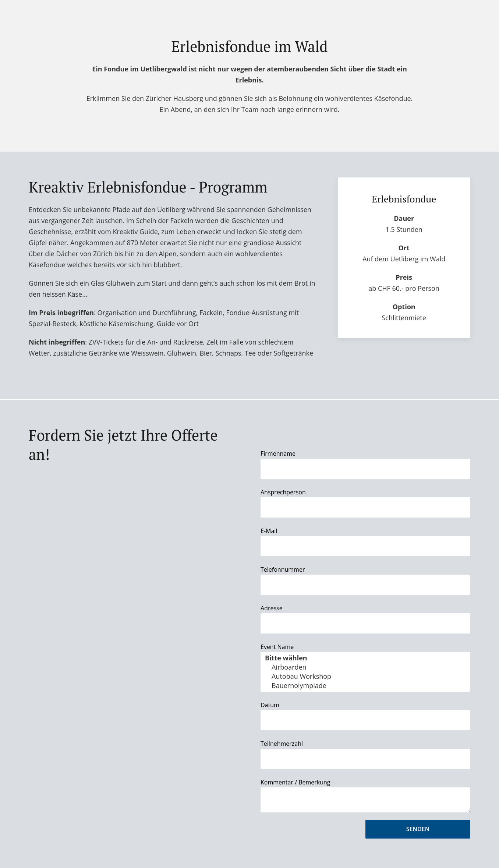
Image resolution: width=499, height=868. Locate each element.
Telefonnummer (283, 569)
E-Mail (269, 531)
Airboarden (365, 667)
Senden (418, 829)
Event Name (277, 647)
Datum (270, 705)
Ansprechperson (283, 492)
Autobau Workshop (365, 676)
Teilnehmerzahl (282, 744)
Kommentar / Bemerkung (295, 782)
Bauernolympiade (365, 686)
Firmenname (278, 454)
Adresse (272, 608)
